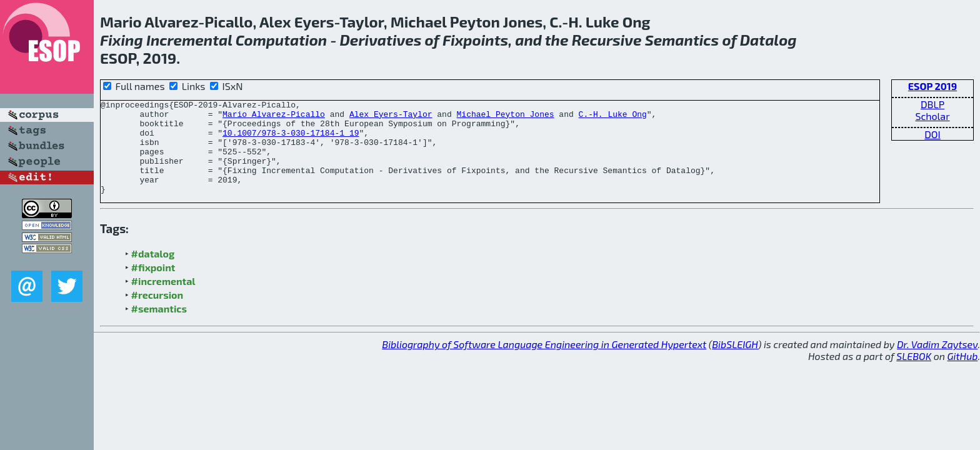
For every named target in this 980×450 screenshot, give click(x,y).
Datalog (768, 40)
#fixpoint (153, 286)
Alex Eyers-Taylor (391, 117)
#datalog (153, 272)
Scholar (932, 116)
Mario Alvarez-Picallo (274, 117)
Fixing (122, 40)
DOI (932, 134)
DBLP (932, 104)
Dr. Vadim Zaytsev (937, 363)
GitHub (963, 375)
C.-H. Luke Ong (613, 117)
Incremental (189, 40)
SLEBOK (914, 375)
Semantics (682, 40)
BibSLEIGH (735, 363)
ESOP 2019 (932, 86)
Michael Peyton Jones (505, 117)
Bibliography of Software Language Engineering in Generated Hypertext (544, 363)
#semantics (159, 327)
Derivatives (381, 40)
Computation (282, 40)
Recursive (607, 40)
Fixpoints (475, 40)
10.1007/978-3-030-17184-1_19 (291, 140)
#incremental (163, 300)
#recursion (157, 313)
